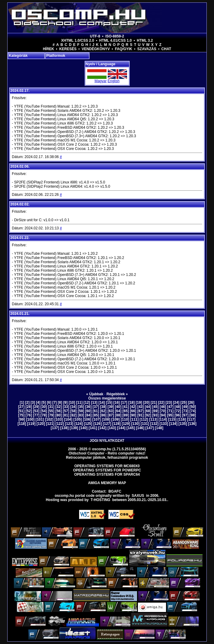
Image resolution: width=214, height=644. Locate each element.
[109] (116, 419)
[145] (131, 428)
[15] (109, 403)
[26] (191, 403)
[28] (29, 407)
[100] (30, 419)
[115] (172, 419)
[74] (193, 411)
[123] (69, 424)
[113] (153, 419)
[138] (64, 428)
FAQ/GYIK (124, 49)
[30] (44, 407)
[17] (124, 403)
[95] (170, 415)
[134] (173, 424)
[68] (148, 411)
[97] (185, 415)
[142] (102, 428)
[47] (170, 407)
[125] (88, 424)
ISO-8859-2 (115, 36)
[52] (29, 411)
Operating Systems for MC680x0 (107, 466)
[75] (21, 415)
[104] (68, 419)
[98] (193, 415)
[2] (27, 403)
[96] (178, 415)
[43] (141, 407)
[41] (126, 407)
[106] (87, 419)
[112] (144, 419)
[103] (59, 419)
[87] (111, 415)
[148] (159, 428)
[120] (41, 424)
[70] (163, 411)
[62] (103, 411)
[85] (96, 415)
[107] (97, 419)
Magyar (101, 81)
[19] (139, 403)
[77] (36, 415)
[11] (79, 403)
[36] (88, 407)
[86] (103, 415)
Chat (166, 49)
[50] (193, 407)
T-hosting (100, 500)
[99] (22, 419)
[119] (31, 424)
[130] (136, 424)
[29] (36, 407)
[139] (74, 428)
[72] (178, 411)
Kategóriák (18, 56)
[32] (58, 407)
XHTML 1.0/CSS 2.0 (78, 40)
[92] (148, 415)
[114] (163, 419)
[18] (131, 403)
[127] (107, 424)
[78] (44, 415)
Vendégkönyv (96, 49)
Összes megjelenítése (107, 398)
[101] (40, 419)
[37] (96, 407)
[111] (134, 419)
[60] (88, 411)
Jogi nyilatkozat (107, 441)
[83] (81, 415)
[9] (65, 403)
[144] (121, 428)
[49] (185, 407)
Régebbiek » (117, 394)
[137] (55, 428)
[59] (81, 411)
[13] (94, 403)
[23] (169, 403)
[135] (183, 424)
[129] (126, 424)
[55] (51, 411)
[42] (133, 407)
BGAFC (115, 491)
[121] (50, 424)
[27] (21, 407)
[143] (112, 428)
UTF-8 (95, 36)
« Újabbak (95, 394)
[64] (118, 411)
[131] (145, 424)
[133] (164, 424)
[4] (38, 403)
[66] (133, 411)
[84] (88, 415)
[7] (54, 403)
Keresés (68, 49)
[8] (60, 403)
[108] (106, 419)
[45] (155, 407)
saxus (138, 496)
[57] (66, 411)
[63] (111, 411)
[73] (185, 411)
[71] (170, 411)
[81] (66, 415)
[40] (118, 407)
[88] (118, 415)
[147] (150, 428)
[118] (22, 424)
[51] (21, 411)
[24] (176, 403)
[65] (126, 411)
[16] (117, 403)
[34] (73, 407)
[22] (161, 403)
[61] (96, 411)
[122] (60, 424)
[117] (191, 419)
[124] (78, 424)
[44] (148, 407)
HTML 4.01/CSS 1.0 (116, 40)
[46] (163, 407)
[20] (146, 403)
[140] (83, 428)
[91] (141, 415)
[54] (44, 411)
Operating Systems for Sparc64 (107, 474)
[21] (154, 403)
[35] (81, 407)
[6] (49, 403)
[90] (133, 415)
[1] (22, 403)
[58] (73, 411)
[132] (154, 424)
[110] (125, 419)
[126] (97, 424)
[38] (103, 407)
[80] (58, 415)
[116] (182, 419)
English (114, 81)
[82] (73, 415)
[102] (49, 419)
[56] (58, 411)
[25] (184, 403)
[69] (155, 411)
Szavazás (147, 49)
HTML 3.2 (145, 40)
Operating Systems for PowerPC (107, 470)
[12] (87, 403)
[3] (33, 403)
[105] (78, 419)
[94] (163, 415)
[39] (111, 407)
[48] (178, 407)
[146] (140, 428)
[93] (155, 415)
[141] (93, 428)
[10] (72, 403)
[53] (36, 411)
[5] (44, 403)
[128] (117, 424)
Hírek (48, 49)
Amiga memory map (107, 483)
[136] (192, 424)
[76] (29, 415)
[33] (66, 407)
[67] (141, 411)
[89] (126, 415)
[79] (51, 415)
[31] (51, 407)
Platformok (56, 56)
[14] (102, 403)
